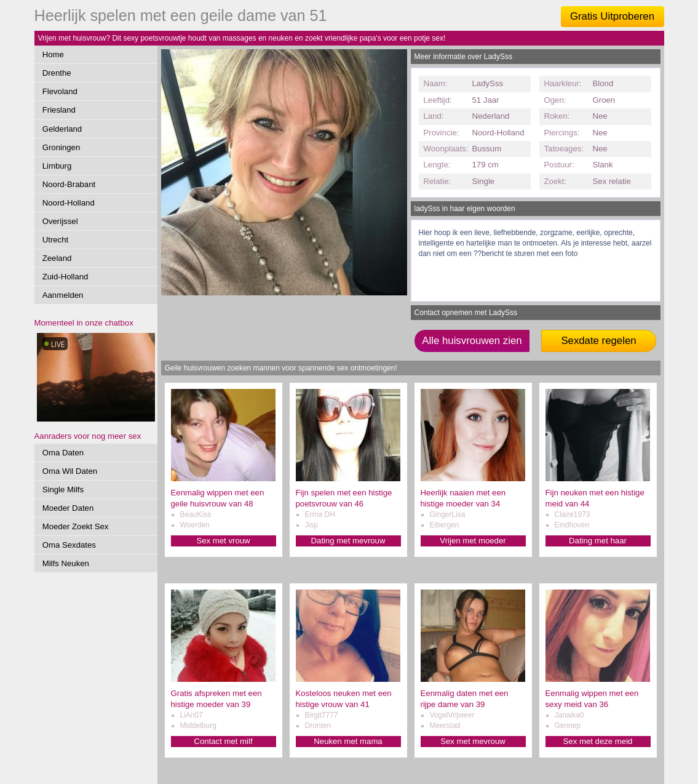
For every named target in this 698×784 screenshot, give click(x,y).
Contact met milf (223, 741)
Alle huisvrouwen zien (472, 341)
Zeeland (57, 258)
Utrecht (56, 240)
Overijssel (60, 221)
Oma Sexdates (69, 545)
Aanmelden (63, 295)
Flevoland (60, 91)
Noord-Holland (69, 203)
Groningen (61, 147)
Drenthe (57, 73)
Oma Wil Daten (70, 471)
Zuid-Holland (65, 277)
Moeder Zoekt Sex (76, 526)
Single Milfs (63, 490)
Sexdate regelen (598, 341)
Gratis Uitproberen (612, 16)
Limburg (57, 166)
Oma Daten (63, 453)
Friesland (59, 110)
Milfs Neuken (66, 563)
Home (53, 54)
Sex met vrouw (223, 541)
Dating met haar (598, 541)
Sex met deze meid (598, 741)
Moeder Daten (68, 508)
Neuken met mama (348, 741)
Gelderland (62, 129)
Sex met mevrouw (473, 741)
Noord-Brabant (69, 184)
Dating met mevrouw (348, 541)
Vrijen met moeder (473, 541)
